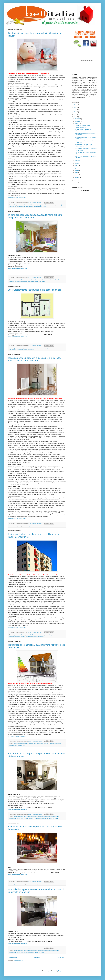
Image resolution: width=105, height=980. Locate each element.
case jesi (61, 205)
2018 (75, 107)
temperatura (48, 526)
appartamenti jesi (47, 817)
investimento (31, 350)
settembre (78, 161)
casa (57, 205)
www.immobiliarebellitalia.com (17, 197)
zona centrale (42, 282)
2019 (75, 105)
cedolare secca (13, 207)
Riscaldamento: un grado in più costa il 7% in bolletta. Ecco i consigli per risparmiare (34, 359)
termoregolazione (20, 745)
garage (33, 282)
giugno (77, 168)
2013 (75, 180)
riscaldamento (41, 526)
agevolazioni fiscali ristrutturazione (34, 635)
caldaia (20, 526)
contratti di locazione (22, 207)
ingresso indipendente (22, 350)
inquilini (44, 207)
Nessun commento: (37, 202)
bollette (15, 526)
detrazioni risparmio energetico (36, 744)
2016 (75, 112)
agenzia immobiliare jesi (33, 205)
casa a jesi (22, 282)
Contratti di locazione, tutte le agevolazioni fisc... (83, 126)
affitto (15, 205)
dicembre (78, 119)
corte (29, 282)
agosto (77, 163)
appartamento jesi (48, 280)
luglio (77, 165)
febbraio (77, 177)
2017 (75, 110)
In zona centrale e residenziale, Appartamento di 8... (83, 130)
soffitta (37, 282)
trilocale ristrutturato (40, 952)
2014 (75, 117)
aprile (77, 173)
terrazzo (32, 952)
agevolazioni (43, 205)
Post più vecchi (61, 957)
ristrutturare (56, 818)
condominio (25, 526)
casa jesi (23, 818)
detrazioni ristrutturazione (27, 637)
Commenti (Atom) (18, 960)
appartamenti (39, 280)
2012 (75, 183)
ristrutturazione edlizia (39, 637)
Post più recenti (13, 957)
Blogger (60, 971)
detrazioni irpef (24, 744)
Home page (37, 957)
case (26, 282)
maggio (77, 170)
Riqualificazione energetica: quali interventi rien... (84, 145)
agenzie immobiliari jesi (32, 884)
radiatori (35, 526)
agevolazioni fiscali (51, 205)
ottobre (77, 124)
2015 (75, 114)
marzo (77, 175)
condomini (11, 637)
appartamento (54, 635)
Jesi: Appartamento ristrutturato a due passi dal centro (35, 290)
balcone (17, 282)
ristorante (40, 884)
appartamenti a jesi (41, 348)
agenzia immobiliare (22, 205)
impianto (30, 526)
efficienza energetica (49, 744)
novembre (78, 121)
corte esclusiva (12, 350)
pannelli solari (58, 744)
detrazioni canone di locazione (35, 207)
